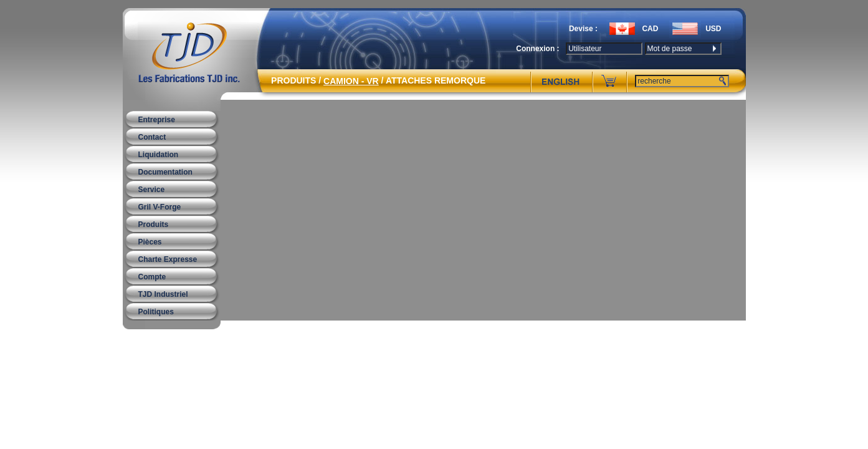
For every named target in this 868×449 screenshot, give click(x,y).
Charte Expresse (168, 259)
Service (152, 190)
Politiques (156, 312)
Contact (152, 137)
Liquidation (159, 155)
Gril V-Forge (160, 207)
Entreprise (157, 120)
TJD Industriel (163, 294)
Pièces (150, 242)
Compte (152, 277)
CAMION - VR (351, 81)
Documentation (165, 172)
